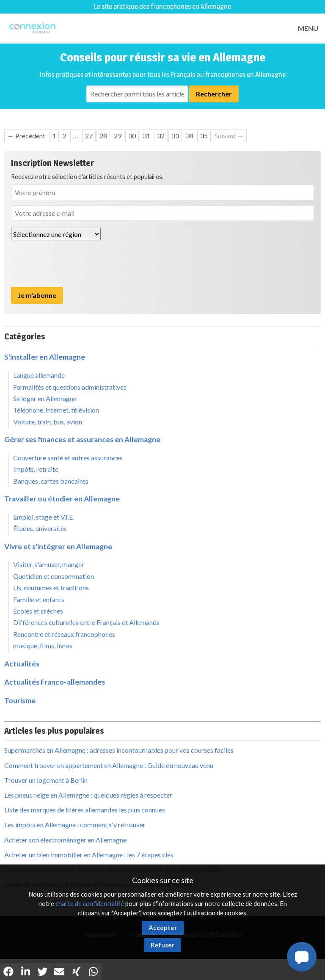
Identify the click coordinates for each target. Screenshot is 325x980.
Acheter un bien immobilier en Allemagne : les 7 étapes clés (89, 855)
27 (89, 136)
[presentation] (75, 264)
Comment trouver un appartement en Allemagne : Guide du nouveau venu (109, 765)
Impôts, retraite (36, 469)
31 (146, 136)
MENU (308, 28)
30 (132, 136)
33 (175, 136)
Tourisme (20, 701)
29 (118, 136)
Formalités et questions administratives (70, 387)
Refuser (162, 945)
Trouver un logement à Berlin (46, 780)
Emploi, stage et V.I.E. (44, 517)
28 (103, 136)
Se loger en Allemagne (45, 398)
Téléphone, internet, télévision (56, 410)
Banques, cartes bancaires (51, 481)
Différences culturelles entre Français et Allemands (86, 622)
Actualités (22, 664)
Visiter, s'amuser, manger (49, 564)
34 (190, 136)
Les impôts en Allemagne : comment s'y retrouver (75, 824)
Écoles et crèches (38, 611)
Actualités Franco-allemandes (55, 682)
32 (161, 136)
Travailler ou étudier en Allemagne (62, 499)
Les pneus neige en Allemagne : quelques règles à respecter (88, 795)
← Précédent (26, 136)
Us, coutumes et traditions (51, 588)
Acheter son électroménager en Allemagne (65, 840)
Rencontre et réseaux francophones (64, 634)
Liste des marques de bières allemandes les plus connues (85, 810)
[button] (302, 957)
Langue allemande (39, 375)
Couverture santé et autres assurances (68, 458)
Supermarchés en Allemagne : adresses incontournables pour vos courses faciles (119, 750)
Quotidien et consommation (54, 576)
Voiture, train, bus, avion (48, 422)
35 (204, 136)
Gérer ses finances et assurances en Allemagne (82, 439)
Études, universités (40, 528)
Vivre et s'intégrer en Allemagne (58, 546)
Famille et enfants (39, 599)
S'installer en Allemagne (45, 357)
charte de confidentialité (90, 903)
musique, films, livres (43, 646)
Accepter (163, 928)
